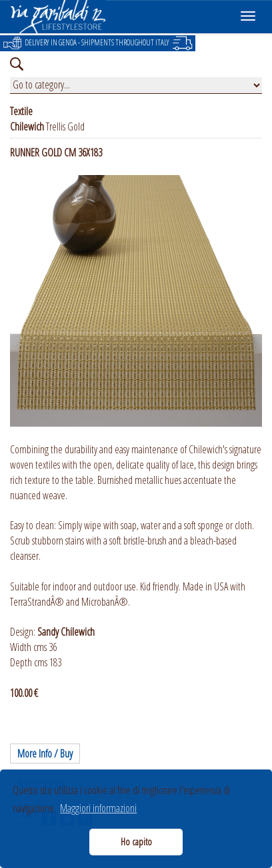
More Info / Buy (45, 754)
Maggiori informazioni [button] (98, 808)
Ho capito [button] (136, 842)
